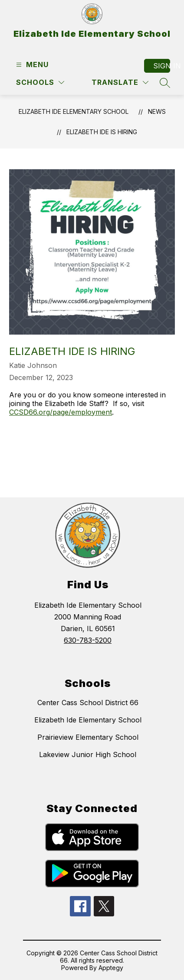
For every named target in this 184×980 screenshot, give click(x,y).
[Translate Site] (120, 82)
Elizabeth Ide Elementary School (74, 111)
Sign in (162, 66)
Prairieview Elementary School (88, 737)
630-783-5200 (88, 640)
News (157, 111)
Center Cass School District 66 (88, 703)
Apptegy (111, 968)
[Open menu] (31, 65)
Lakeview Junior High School (88, 754)
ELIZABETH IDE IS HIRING (102, 132)
